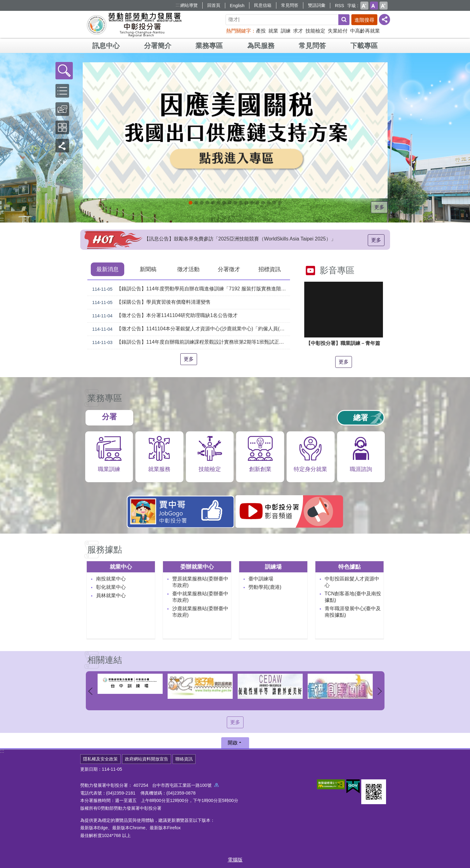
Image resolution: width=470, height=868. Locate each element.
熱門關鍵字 (239, 31)
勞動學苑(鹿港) (265, 587)
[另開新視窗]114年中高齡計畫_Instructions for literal (207, 203)
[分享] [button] (384, 20)
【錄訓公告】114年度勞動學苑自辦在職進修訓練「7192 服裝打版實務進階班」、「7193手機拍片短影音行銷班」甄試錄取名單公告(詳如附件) (190, 289)
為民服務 (261, 46)
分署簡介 (158, 46)
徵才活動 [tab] (188, 269)
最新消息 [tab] (108, 269)
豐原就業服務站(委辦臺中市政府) (200, 582)
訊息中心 (106, 46)
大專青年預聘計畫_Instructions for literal (252, 203)
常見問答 (290, 5)
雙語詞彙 (317, 5)
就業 (273, 31)
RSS (340, 6)
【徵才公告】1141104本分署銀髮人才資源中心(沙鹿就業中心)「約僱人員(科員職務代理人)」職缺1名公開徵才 (190, 329)
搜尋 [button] (344, 20)
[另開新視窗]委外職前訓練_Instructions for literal (269, 203)
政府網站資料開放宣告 (147, 759)
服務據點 (105, 550)
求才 (298, 31)
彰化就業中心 (111, 587)
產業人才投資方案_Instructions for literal (257, 203)
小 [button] (364, 6)
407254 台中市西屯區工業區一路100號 (176, 785)
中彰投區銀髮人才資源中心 (352, 582)
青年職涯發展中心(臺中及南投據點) (353, 612)
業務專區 (209, 46)
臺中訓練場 (261, 579)
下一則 (380, 691)
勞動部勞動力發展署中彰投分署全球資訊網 (134, 25)
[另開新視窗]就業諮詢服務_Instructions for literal (224, 203)
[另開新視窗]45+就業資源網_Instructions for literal (274, 203)
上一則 (90, 691)
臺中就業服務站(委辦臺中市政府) (200, 597)
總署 (361, 418)
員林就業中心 (111, 595)
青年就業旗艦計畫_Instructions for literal (263, 203)
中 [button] (374, 6)
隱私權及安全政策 (100, 759)
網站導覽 (189, 5)
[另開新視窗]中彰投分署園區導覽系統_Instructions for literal (218, 203)
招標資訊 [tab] (270, 269)
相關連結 (105, 660)
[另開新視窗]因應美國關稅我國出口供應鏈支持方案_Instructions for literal (191, 203)
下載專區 (364, 46)
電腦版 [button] (235, 860)
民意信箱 (263, 5)
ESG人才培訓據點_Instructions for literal (213, 203)
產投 (261, 31)
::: (178, 5)
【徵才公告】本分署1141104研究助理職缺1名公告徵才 (164, 316)
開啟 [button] (233, 743)
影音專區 (337, 270)
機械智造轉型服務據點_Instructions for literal (241, 203)
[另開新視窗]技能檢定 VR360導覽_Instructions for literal (280, 203)
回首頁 (214, 5)
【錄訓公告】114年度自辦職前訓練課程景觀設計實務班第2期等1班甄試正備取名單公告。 (190, 342)
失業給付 (338, 31)
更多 (379, 207)
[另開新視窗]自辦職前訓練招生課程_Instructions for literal (196, 203)
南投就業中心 (111, 579)
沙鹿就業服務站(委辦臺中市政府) (200, 612)
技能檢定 (315, 31)
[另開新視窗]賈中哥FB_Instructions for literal (235, 203)
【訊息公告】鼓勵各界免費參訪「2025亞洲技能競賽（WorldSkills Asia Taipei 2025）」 (240, 241)
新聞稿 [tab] (148, 269)
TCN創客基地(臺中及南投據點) (353, 597)
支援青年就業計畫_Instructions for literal (230, 203)
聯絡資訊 (184, 759)
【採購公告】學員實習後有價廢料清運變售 (150, 302)
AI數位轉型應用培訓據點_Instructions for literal (246, 203)
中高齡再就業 (365, 31)
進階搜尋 (364, 20)
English (237, 6)
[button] (64, 71)
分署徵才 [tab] (229, 269)
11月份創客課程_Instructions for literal (202, 203)
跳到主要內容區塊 (3, 3)
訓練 (286, 31)
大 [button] (384, 6)
